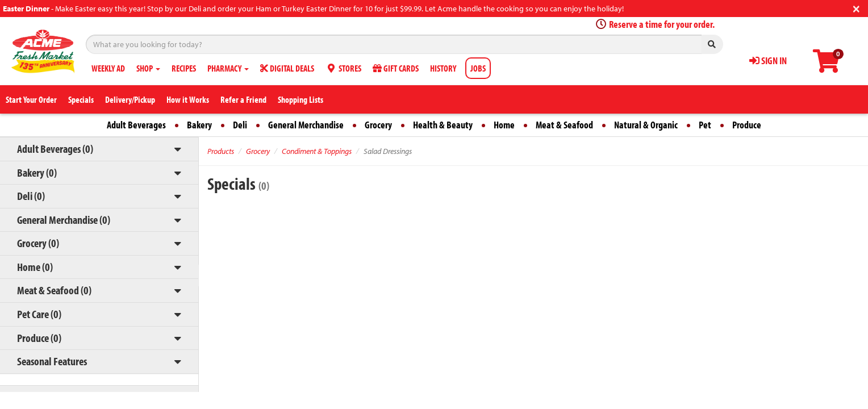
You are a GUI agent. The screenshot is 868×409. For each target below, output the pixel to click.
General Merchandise (306, 125)
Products (221, 151)
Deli (240, 125)
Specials (81, 99)
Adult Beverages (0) (55, 149)
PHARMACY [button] (228, 68)
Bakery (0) (37, 172)
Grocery (378, 125)
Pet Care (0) (39, 314)
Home (504, 125)
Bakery (199, 125)
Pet (705, 125)
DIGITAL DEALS (287, 68)
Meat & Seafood (564, 125)
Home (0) (35, 267)
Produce (747, 125)
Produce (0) (39, 338)
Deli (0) (31, 196)
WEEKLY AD (108, 68)
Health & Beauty (443, 125)
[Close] (856, 8)
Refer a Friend (243, 99)
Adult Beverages (136, 125)
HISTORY (443, 68)
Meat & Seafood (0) (54, 290)
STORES (343, 68)
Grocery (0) (38, 243)
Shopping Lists (301, 99)
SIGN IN (768, 60)
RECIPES (184, 68)
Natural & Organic (646, 125)
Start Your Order (31, 99)
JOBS (478, 68)
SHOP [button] (148, 68)
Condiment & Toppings (317, 151)
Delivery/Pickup (130, 99)
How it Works (188, 99)
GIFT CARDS (396, 68)
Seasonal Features (52, 361)
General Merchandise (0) (64, 220)
